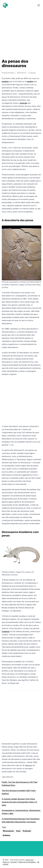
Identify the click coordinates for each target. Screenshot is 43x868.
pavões (30, 81)
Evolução (27, 831)
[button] (39, 5)
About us (6, 862)
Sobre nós (29, 860)
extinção (24, 103)
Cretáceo (6, 631)
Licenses (14, 862)
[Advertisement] (21, 33)
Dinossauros (8, 831)
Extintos (6, 835)
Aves (18, 831)
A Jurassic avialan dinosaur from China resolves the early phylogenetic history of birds (19, 802)
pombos (5, 81)
